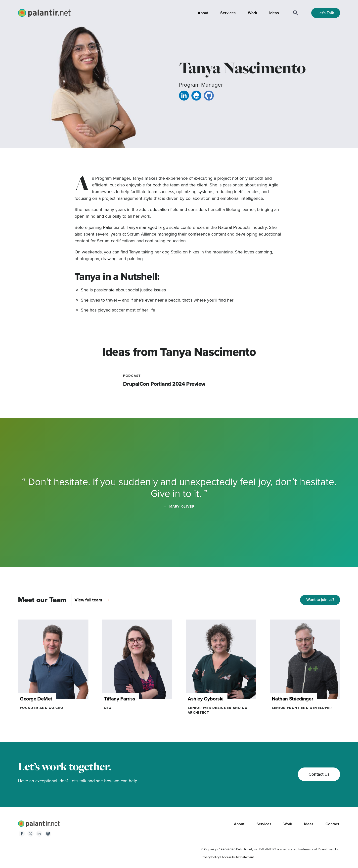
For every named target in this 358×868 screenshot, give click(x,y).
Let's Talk (326, 13)
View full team (91, 600)
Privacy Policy (211, 857)
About (203, 13)
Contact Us (318, 774)
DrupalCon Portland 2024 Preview (165, 384)
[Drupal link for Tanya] (196, 97)
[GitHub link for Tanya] (209, 97)
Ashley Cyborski (207, 699)
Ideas (274, 13)
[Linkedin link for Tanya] (184, 97)
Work (253, 13)
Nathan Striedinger (295, 699)
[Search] (296, 13)
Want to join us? (320, 600)
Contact (332, 824)
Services (228, 13)
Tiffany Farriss (121, 699)
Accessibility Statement (240, 857)
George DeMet (38, 699)
